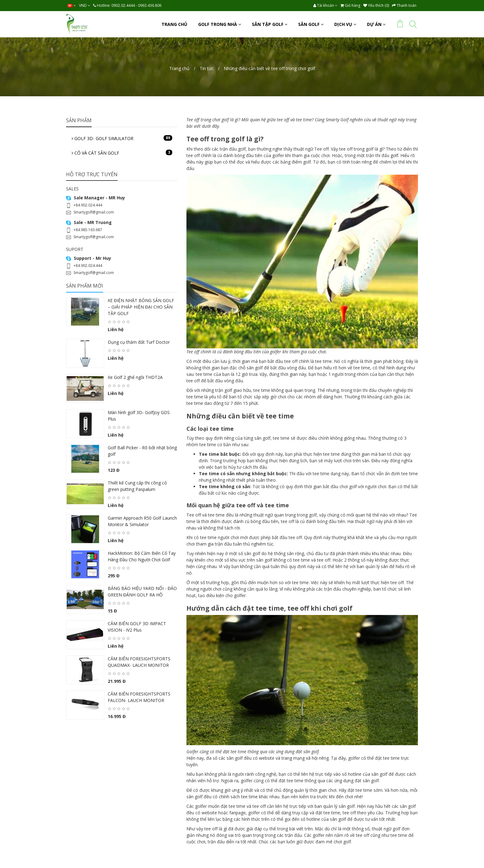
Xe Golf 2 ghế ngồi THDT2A (135, 377)
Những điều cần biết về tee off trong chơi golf (269, 68)
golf (394, 155)
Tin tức (207, 68)
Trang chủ (179, 68)
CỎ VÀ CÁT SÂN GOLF (122, 153)
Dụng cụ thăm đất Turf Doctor (139, 342)
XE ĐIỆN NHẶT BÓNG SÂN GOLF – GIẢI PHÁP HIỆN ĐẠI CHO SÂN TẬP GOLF (141, 307)
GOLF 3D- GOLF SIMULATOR (122, 138)
